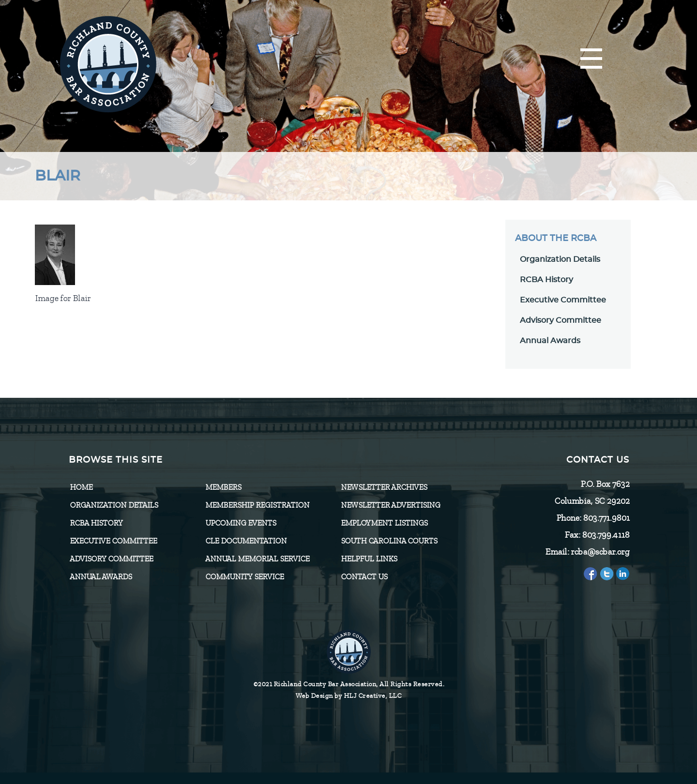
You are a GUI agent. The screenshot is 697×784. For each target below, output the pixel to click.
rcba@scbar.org (600, 552)
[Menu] (591, 59)
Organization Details (560, 259)
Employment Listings (384, 523)
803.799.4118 (606, 535)
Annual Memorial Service (257, 559)
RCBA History (546, 280)
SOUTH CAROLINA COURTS (389, 541)
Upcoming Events (241, 523)
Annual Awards (550, 341)
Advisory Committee (561, 320)
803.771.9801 (606, 518)
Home (81, 487)
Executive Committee (563, 300)
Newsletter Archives (384, 487)
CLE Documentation (246, 541)
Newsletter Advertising (390, 505)
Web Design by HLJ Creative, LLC (349, 696)
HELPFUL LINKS (369, 559)
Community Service (244, 577)
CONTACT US (364, 577)
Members (223, 487)
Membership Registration (257, 505)
